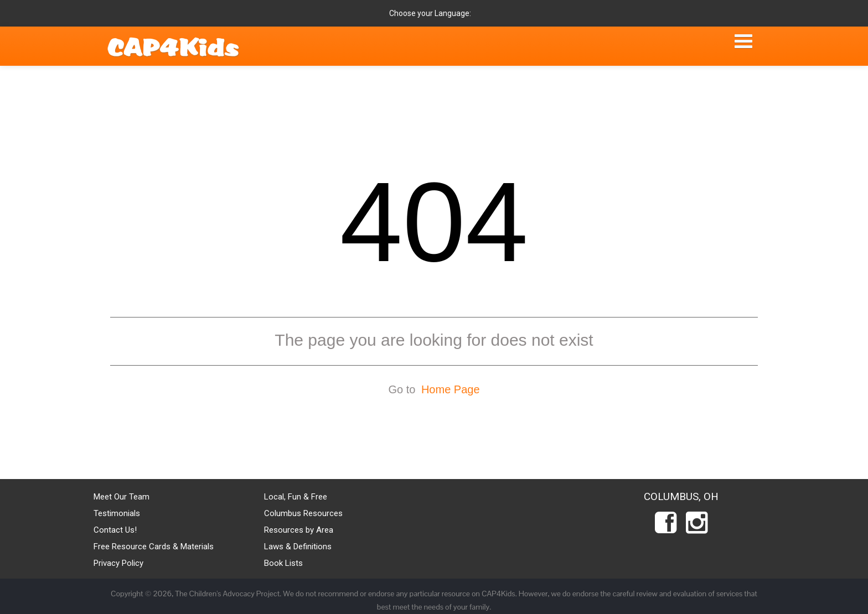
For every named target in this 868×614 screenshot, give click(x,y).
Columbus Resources (303, 513)
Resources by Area (299, 530)
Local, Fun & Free (296, 497)
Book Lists (283, 563)
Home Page (451, 389)
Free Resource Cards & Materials (154, 547)
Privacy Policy (118, 563)
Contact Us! (115, 530)
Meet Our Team (122, 497)
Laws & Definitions (298, 547)
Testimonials (117, 513)
